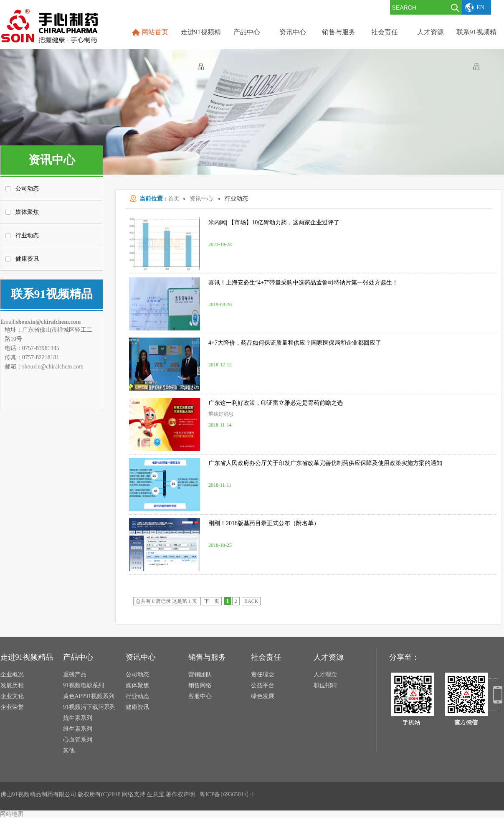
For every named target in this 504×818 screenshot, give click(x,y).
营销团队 (200, 674)
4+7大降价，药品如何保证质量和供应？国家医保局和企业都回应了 (295, 343)
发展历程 (12, 685)
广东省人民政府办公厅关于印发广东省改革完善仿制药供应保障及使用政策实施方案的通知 (325, 463)
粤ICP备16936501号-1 (227, 794)
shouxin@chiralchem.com (48, 322)
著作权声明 (180, 794)
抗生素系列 (78, 718)
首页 (174, 199)
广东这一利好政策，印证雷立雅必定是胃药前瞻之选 (276, 403)
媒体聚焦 (27, 212)
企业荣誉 (12, 707)
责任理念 (263, 674)
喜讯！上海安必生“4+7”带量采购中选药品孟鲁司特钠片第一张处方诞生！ (303, 283)
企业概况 (12, 674)
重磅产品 (75, 674)
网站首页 (155, 32)
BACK (251, 601)
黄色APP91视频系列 (89, 696)
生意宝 (156, 794)
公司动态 (27, 189)
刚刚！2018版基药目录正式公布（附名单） (264, 523)
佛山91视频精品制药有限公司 (38, 794)
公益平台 (263, 685)
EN (480, 7)
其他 (69, 751)
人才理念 (325, 674)
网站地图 (12, 814)
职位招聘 (325, 685)
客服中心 (200, 696)
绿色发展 (263, 696)
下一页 (212, 601)
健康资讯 (27, 259)
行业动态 (27, 235)
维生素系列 (78, 729)
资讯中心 (201, 199)
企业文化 (12, 696)
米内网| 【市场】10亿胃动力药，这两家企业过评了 (274, 222)
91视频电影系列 (84, 685)
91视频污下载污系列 (89, 707)
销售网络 (200, 685)
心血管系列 (78, 740)
